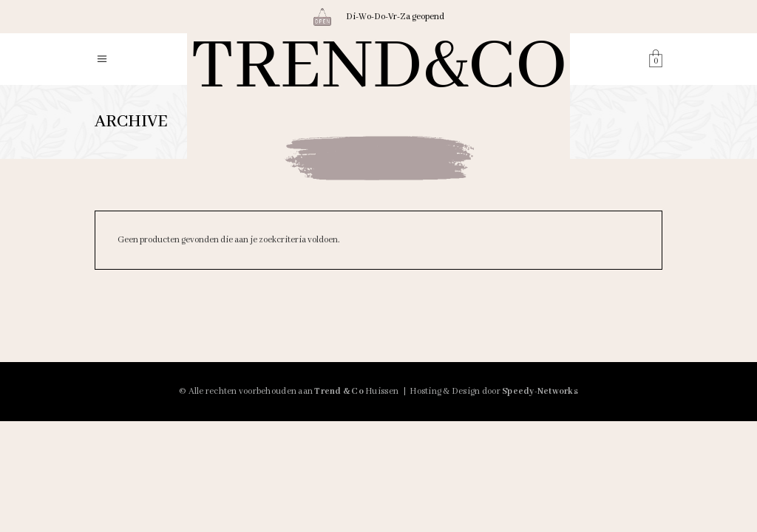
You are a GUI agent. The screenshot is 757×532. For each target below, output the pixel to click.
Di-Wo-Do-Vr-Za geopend (395, 17)
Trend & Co (339, 391)
